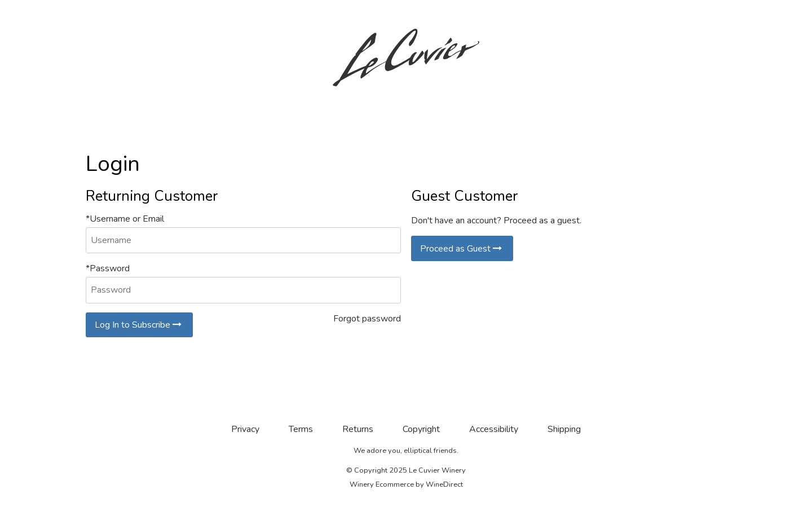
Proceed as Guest (462, 249)
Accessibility (494, 429)
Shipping (564, 429)
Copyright (421, 429)
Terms (301, 429)
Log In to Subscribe (139, 325)
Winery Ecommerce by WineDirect (406, 484)
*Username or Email (125, 219)
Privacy (245, 429)
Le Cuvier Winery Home (406, 58)
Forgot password (367, 319)
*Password (108, 268)
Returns (358, 429)
